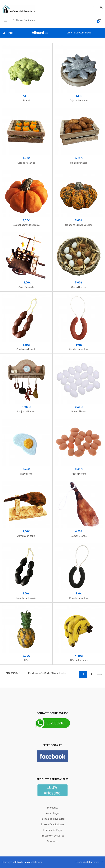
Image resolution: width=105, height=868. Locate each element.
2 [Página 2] (91, 674)
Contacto (53, 841)
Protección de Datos (52, 836)
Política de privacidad (52, 819)
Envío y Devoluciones (52, 824)
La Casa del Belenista (32, 862)
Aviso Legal (53, 813)
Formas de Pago (53, 830)
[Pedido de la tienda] (84, 33)
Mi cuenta (53, 808)
